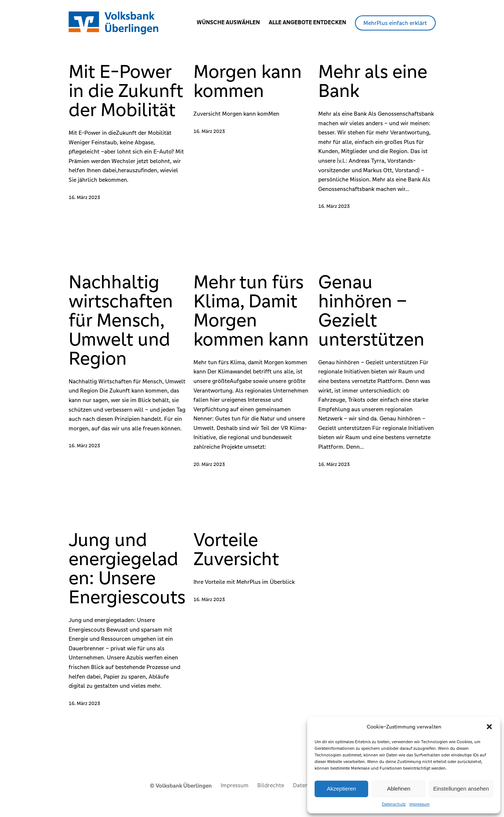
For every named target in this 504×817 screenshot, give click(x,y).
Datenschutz (394, 804)
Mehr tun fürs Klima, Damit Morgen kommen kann (251, 311)
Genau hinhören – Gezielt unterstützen (371, 311)
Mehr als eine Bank (373, 81)
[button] (489, 727)
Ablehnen (398, 789)
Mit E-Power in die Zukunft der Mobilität (126, 91)
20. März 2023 (209, 464)
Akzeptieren (341, 789)
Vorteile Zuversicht (236, 549)
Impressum (419, 804)
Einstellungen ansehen (461, 789)
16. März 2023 (84, 197)
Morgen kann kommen (248, 81)
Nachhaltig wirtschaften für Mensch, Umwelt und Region (121, 320)
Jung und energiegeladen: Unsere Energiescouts (127, 568)
